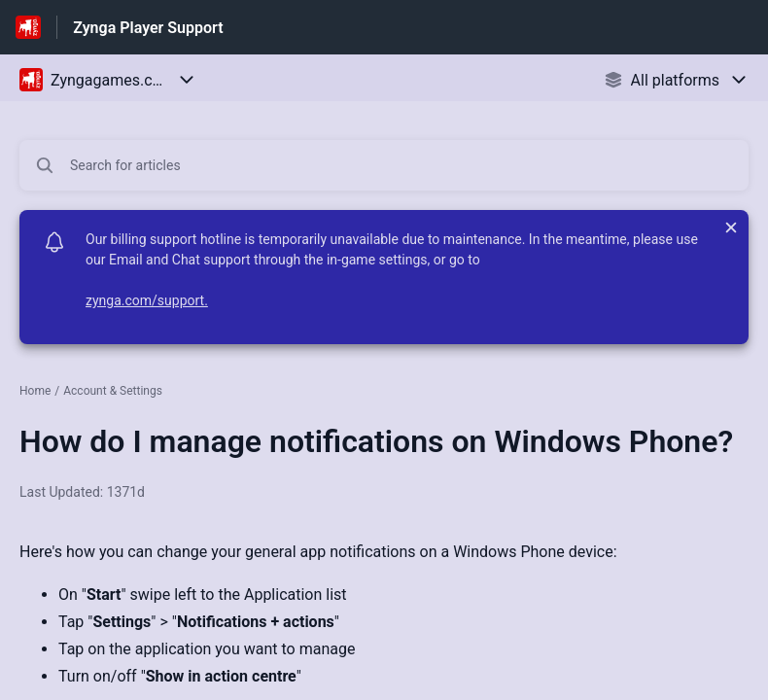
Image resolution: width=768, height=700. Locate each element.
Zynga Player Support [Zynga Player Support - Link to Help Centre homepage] (148, 28)
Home (35, 391)
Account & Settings (113, 391)
